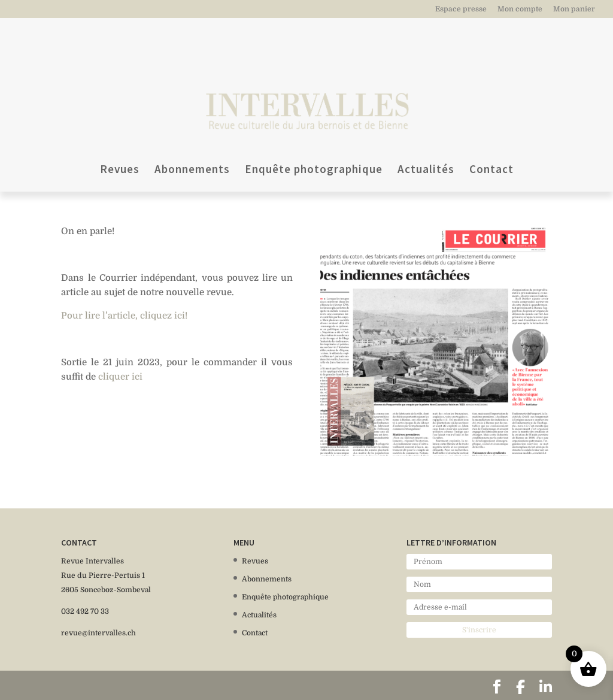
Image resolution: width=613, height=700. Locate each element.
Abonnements (192, 129)
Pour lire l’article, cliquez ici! (124, 316)
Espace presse (461, 9)
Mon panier (574, 9)
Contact (491, 129)
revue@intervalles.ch (98, 633)
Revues (120, 129)
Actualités (426, 129)
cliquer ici (120, 377)
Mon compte (520, 9)
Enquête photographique (314, 129)
